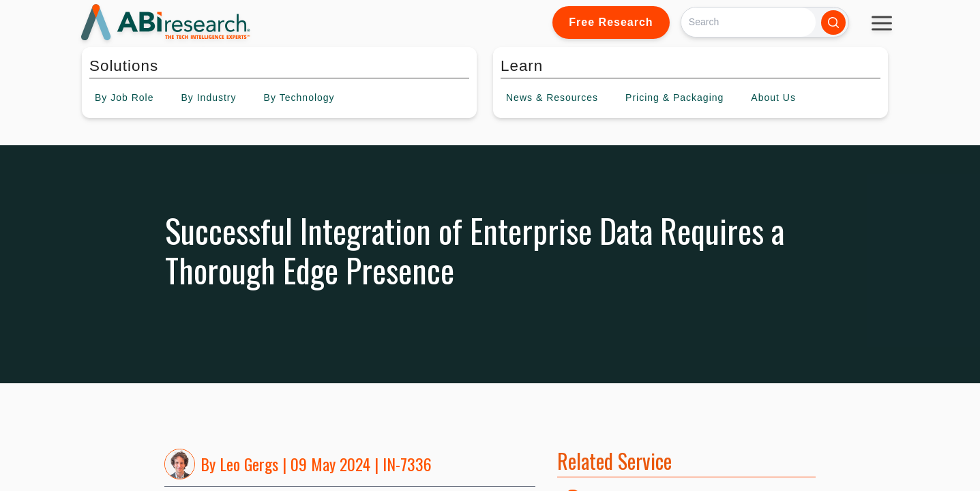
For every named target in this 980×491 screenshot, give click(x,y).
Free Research (611, 22)
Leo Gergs (249, 464)
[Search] (748, 22)
